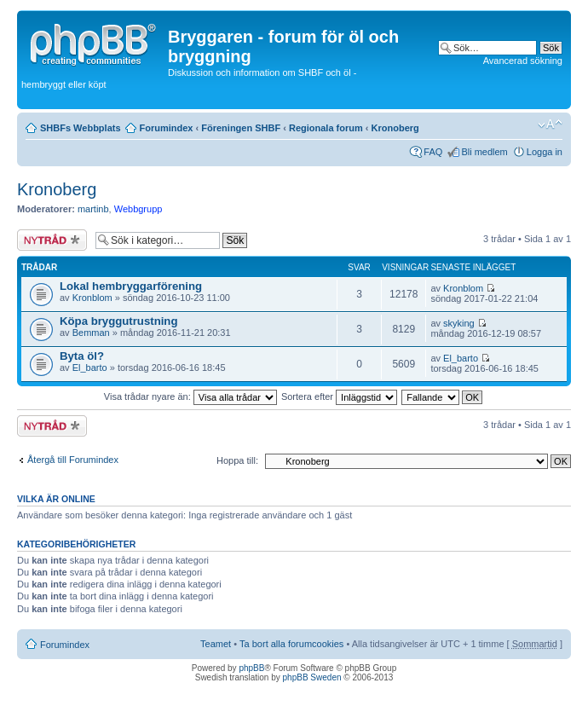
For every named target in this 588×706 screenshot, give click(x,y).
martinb (93, 209)
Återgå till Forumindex (73, 460)
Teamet (216, 644)
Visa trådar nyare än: (190, 396)
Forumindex (167, 128)
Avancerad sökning (523, 61)
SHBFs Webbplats (81, 128)
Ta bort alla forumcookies (291, 644)
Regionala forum (326, 128)
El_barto (90, 367)
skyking (459, 323)
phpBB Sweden (312, 677)
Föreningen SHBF (241, 128)
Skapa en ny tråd (52, 240)
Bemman (91, 333)
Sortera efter (339, 396)
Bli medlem (484, 152)
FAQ (433, 152)
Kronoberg (395, 128)
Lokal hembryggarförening (131, 286)
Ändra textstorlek (550, 124)
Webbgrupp (138, 209)
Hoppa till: (237, 460)
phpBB (251, 668)
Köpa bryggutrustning (118, 321)
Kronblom (92, 298)
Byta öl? (82, 356)
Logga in (545, 152)
